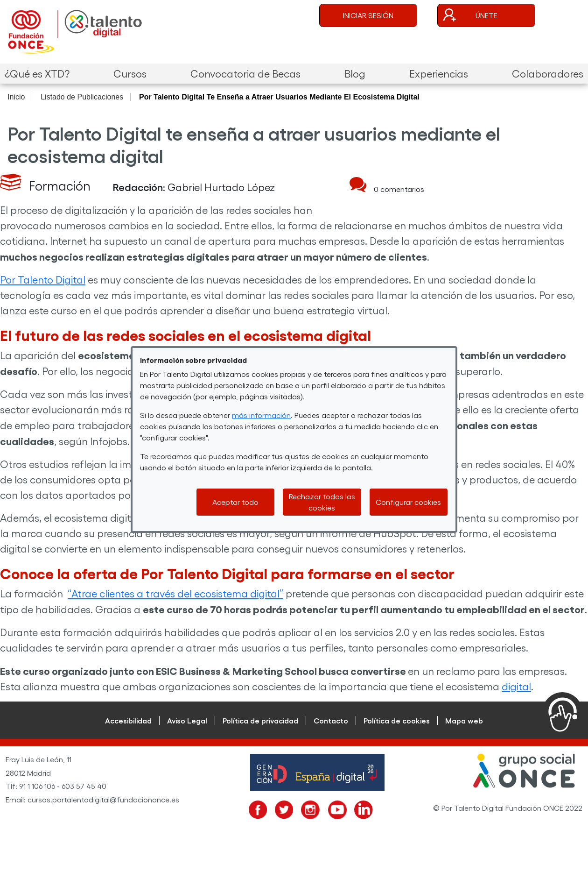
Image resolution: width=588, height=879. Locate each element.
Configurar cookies (408, 502)
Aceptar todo (235, 502)
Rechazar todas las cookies (322, 502)
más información (261, 415)
